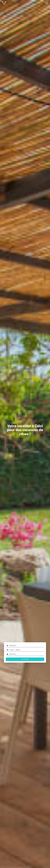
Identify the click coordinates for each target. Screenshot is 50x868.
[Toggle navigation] (47, 3)
